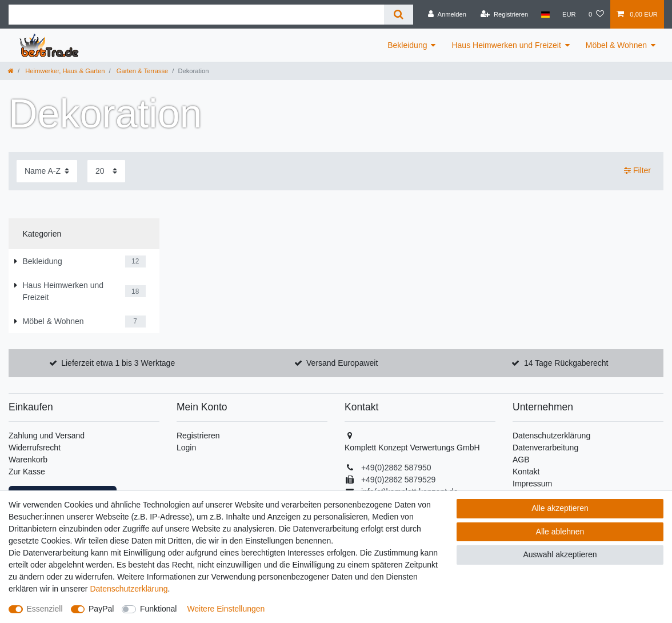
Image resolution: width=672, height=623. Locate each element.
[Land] (545, 14)
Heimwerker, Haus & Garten (64, 71)
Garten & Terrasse (142, 71)
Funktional (159, 609)
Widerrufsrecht (35, 448)
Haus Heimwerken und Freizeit (506, 45)
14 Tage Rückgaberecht (566, 363)
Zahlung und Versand (47, 436)
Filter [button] (637, 171)
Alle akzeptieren (560, 508)
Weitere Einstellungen (226, 609)
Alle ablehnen (560, 532)
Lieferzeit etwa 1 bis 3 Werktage (118, 363)
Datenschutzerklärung (551, 436)
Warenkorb (28, 460)
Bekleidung (407, 45)
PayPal (101, 609)
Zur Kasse (27, 472)
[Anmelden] (447, 14)
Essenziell (45, 609)
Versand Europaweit (342, 363)
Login (186, 448)
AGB (521, 460)
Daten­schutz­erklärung (129, 589)
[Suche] (399, 15)
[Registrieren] (504, 14)
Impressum (532, 484)
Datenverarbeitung (545, 448)
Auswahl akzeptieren (560, 554)
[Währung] (569, 14)
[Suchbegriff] (196, 15)
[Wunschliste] (596, 14)
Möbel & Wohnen (616, 45)
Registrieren (198, 436)
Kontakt (526, 472)
